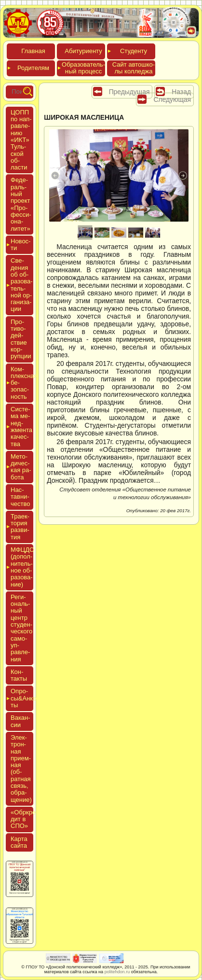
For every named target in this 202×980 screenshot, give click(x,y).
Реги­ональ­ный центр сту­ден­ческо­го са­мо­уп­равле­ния (21, 628)
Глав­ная (33, 51)
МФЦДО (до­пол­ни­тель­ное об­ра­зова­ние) (22, 567)
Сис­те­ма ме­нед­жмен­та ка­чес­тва (21, 426)
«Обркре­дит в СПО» (24, 819)
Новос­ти (20, 245)
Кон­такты (19, 675)
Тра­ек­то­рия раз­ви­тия (20, 527)
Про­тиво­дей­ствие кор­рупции (21, 339)
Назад (181, 92)
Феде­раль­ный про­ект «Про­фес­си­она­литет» (21, 204)
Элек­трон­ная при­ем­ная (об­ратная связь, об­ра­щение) (21, 769)
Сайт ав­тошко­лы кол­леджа (134, 68)
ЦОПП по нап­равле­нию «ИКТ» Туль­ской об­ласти (21, 140)
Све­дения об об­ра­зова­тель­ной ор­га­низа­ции (22, 285)
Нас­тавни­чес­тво (20, 497)
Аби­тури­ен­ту (83, 51)
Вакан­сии (20, 721)
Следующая (172, 99)
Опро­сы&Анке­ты (22, 698)
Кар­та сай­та (19, 842)
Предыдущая (129, 92)
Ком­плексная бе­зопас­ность (22, 383)
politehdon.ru (117, 972)
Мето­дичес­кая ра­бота (21, 467)
